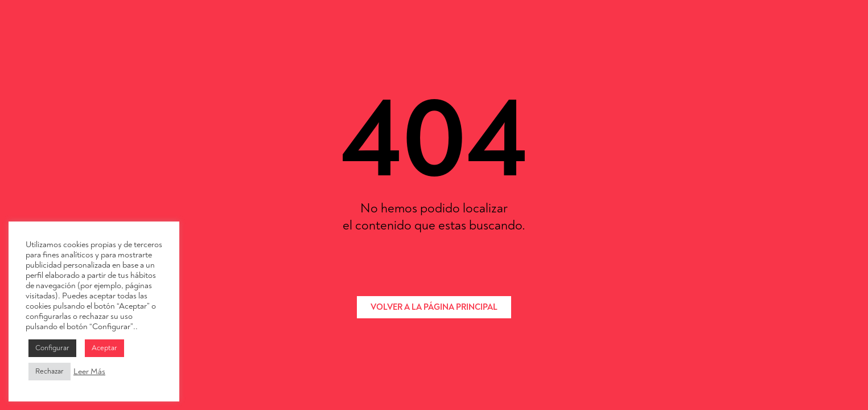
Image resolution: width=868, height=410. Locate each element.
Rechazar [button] (50, 371)
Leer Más (89, 372)
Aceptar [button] (104, 348)
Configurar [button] (52, 348)
